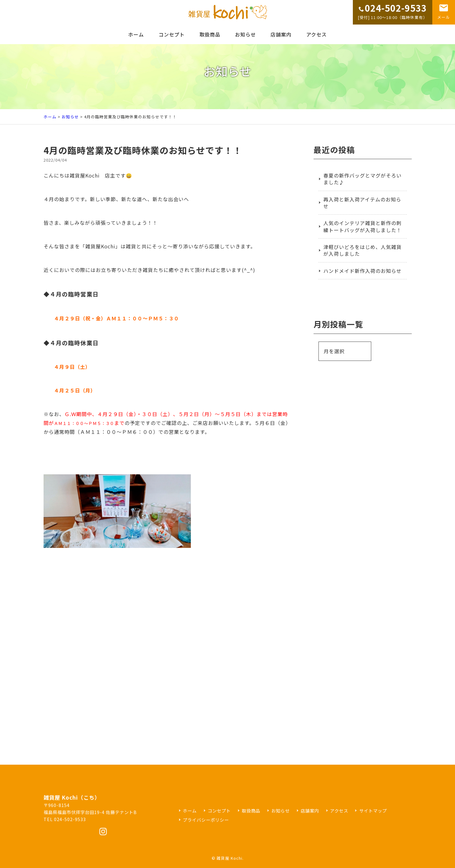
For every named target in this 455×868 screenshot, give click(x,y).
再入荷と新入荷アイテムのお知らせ (362, 203)
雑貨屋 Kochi (229, 858)
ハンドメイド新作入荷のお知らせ (362, 271)
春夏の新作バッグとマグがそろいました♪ (362, 179)
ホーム (136, 34)
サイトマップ (373, 811)
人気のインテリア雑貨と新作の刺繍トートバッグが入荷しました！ (362, 226)
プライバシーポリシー (206, 820)
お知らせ (245, 34)
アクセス (316, 34)
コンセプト (172, 34)
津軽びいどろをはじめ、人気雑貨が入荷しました (362, 250)
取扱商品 (210, 34)
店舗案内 (281, 34)
